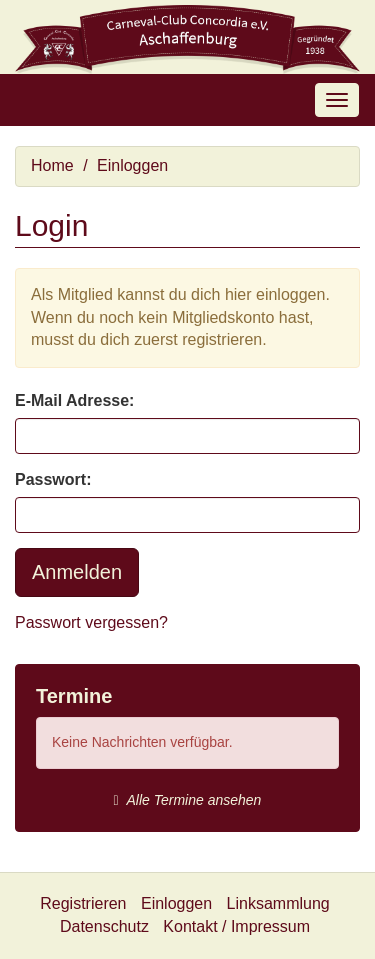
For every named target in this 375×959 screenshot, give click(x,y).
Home (52, 165)
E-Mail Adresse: (74, 400)
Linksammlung (278, 903)
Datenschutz (104, 926)
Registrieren (83, 903)
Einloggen (132, 165)
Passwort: (53, 479)
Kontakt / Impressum (236, 926)
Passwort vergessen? (91, 622)
